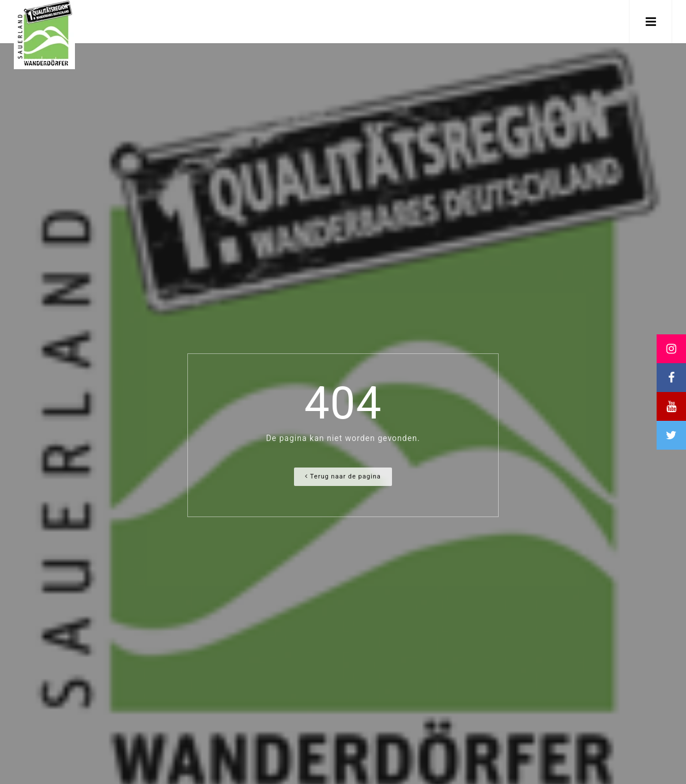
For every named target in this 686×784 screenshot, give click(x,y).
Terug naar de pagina (343, 476)
